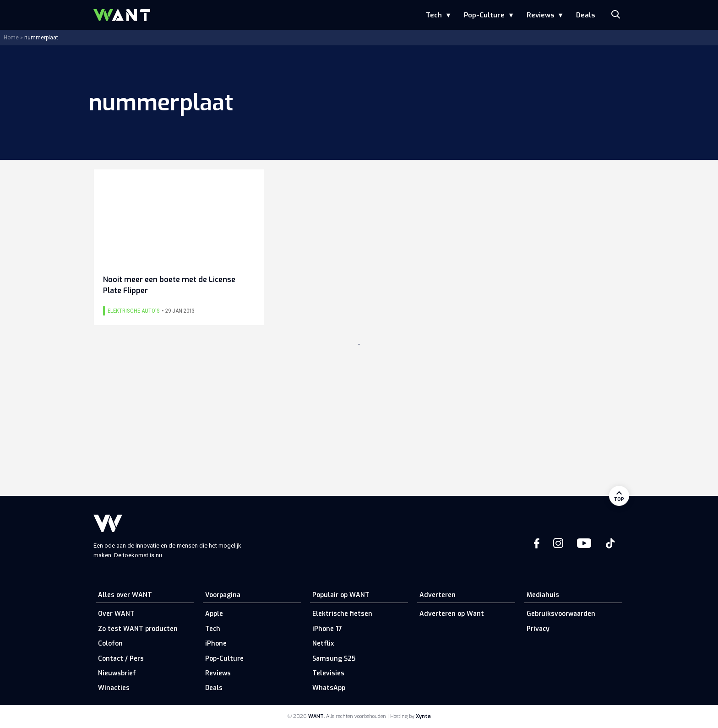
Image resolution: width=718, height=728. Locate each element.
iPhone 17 (327, 629)
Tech (434, 15)
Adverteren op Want (452, 614)
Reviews (540, 15)
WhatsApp (329, 688)
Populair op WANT (341, 595)
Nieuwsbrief (117, 673)
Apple (214, 614)
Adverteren (438, 595)
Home (11, 38)
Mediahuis (543, 595)
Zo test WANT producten (138, 629)
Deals (585, 15)
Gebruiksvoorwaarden (561, 614)
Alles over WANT (125, 595)
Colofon (110, 644)
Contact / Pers (121, 659)
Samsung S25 (334, 659)
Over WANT (116, 614)
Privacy (538, 629)
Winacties (114, 688)
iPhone (216, 644)
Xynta (423, 716)
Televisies (328, 673)
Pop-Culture (484, 15)
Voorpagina (223, 595)
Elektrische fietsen (342, 614)
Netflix (323, 644)
